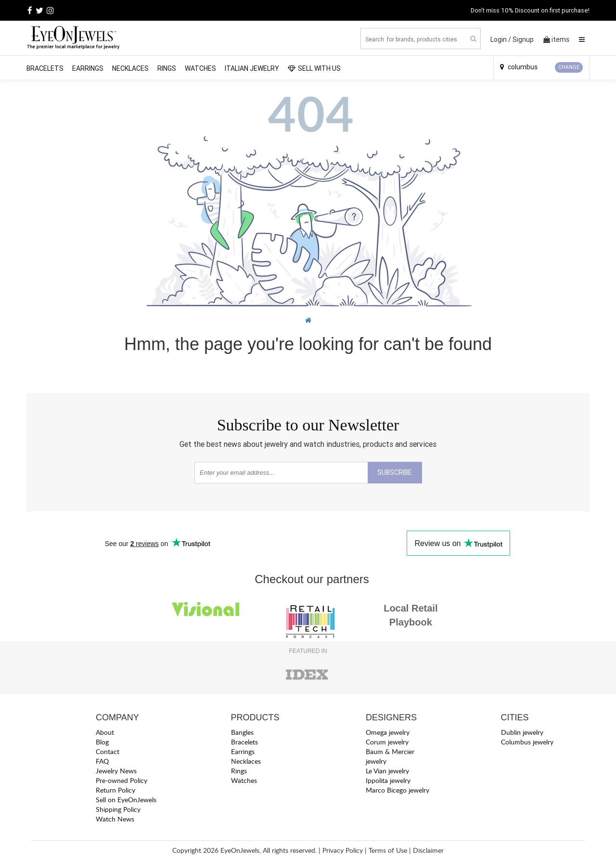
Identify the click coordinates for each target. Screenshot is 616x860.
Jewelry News (116, 771)
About (105, 732)
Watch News (115, 819)
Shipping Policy (118, 809)
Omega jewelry (388, 732)
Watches (200, 68)
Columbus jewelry (527, 742)
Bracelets (45, 68)
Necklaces (130, 68)
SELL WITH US (314, 68)
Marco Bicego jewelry (398, 790)
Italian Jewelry (252, 68)
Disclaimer (428, 850)
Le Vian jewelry (387, 771)
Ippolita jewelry (388, 780)
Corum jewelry (387, 742)
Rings (167, 68)
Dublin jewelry (522, 732)
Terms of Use (388, 850)
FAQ (102, 761)
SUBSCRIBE (395, 472)
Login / (501, 39)
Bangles (242, 732)
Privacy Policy (343, 850)
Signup (523, 39)
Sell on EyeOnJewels (126, 800)
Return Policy (115, 790)
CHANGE (569, 67)
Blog (102, 742)
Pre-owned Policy (122, 780)
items (556, 39)
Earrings (88, 68)
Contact (108, 751)
